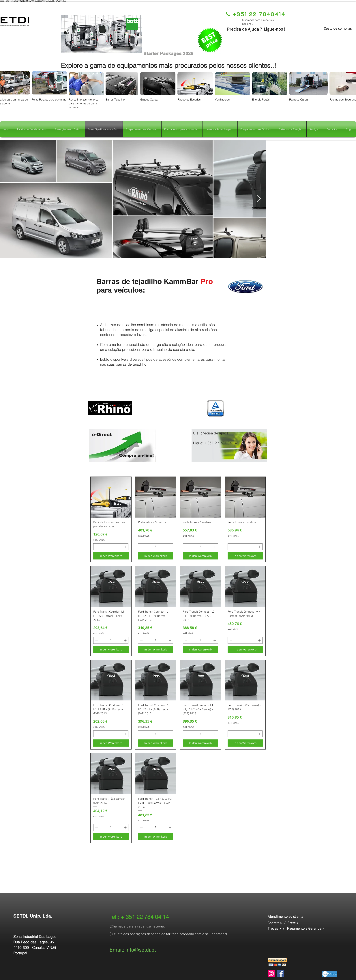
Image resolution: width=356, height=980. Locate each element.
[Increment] (126, 547)
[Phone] (228, 14)
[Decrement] (96, 547)
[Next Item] (259, 199)
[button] (277, 962)
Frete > (293, 923)
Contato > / (278, 923)
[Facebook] (280, 974)
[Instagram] (271, 974)
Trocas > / (277, 929)
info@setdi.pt (141, 950)
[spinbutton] (111, 547)
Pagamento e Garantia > (306, 929)
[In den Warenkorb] (111, 556)
